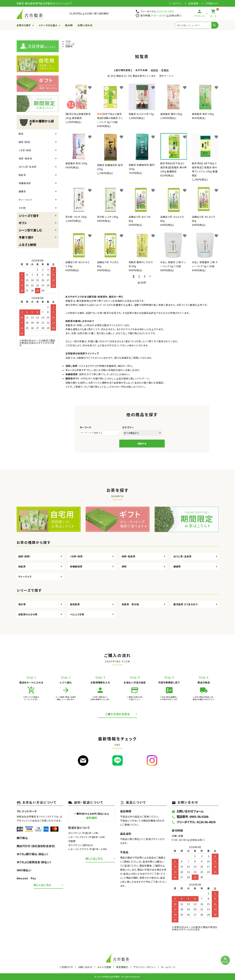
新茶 (21, 134)
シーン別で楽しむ (31, 230)
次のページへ (166, 76)
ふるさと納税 (28, 244)
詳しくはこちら (42, 885)
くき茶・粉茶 (25, 150)
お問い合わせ (85, 25)
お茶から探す (24, 25)
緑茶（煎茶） (25, 142)
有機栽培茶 (25, 183)
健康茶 (22, 191)
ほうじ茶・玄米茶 (28, 167)
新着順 (165, 70)
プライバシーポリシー (145, 967)
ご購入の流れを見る (117, 714)
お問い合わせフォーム (188, 811)
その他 (22, 208)
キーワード (86, 427)
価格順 (154, 70)
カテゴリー (128, 427)
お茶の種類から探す (36, 122)
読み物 (69, 25)
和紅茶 (22, 175)
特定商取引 (122, 967)
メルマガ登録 (104, 967)
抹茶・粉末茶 (25, 158)
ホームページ (168, 967)
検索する (142, 444)
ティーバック (25, 200)
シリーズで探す (29, 216)
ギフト (23, 223)
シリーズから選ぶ (48, 25)
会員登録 (193, 3)
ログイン (177, 3)
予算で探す (26, 237)
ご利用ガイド (212, 3)
